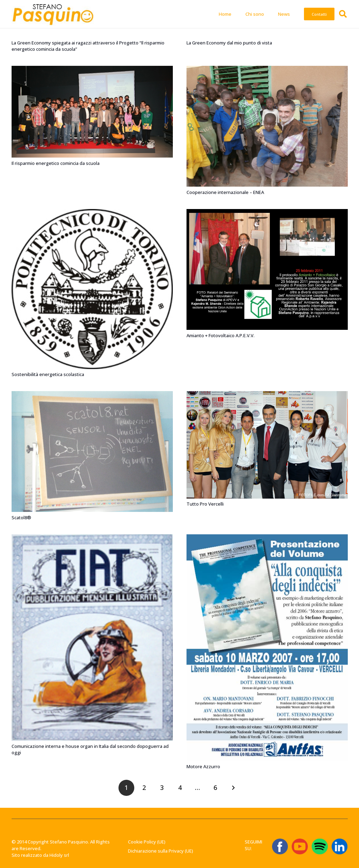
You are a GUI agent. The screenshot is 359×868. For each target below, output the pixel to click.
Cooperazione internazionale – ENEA (225, 192)
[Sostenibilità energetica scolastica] (92, 212)
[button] (343, 14)
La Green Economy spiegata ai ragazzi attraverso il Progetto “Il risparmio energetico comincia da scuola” (88, 46)
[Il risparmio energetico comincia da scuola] (92, 69)
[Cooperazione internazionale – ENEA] (267, 69)
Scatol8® (21, 517)
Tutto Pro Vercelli (205, 504)
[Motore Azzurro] (267, 537)
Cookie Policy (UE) (147, 842)
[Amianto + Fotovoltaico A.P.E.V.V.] (267, 212)
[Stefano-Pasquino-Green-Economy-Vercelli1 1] (53, 14)
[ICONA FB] (280, 846)
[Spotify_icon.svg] (320, 846)
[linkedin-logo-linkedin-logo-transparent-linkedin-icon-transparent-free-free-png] (340, 846)
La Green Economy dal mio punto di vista (229, 43)
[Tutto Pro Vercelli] (267, 394)
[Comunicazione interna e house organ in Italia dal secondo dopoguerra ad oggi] (92, 537)
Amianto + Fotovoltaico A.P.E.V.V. (221, 335)
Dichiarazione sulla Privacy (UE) (161, 851)
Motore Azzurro (203, 766)
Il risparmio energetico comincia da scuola (56, 163)
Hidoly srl (59, 855)
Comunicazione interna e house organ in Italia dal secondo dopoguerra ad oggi (90, 749)
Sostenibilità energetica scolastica (48, 374)
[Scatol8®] (92, 394)
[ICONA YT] (300, 846)
